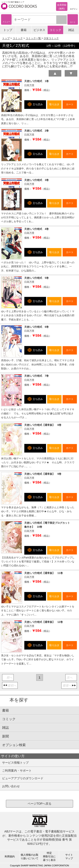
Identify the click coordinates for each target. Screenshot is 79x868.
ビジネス (39, 30)
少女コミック (51, 38)
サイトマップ (69, 857)
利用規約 (10, 856)
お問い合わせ (11, 786)
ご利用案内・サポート (17, 771)
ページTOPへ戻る (39, 804)
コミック (55, 30)
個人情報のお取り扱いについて (29, 857)
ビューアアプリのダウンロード (23, 778)
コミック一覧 (34, 38)
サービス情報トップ (15, 763)
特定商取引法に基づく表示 (49, 856)
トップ (8, 30)
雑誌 (71, 30)
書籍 (24, 30)
